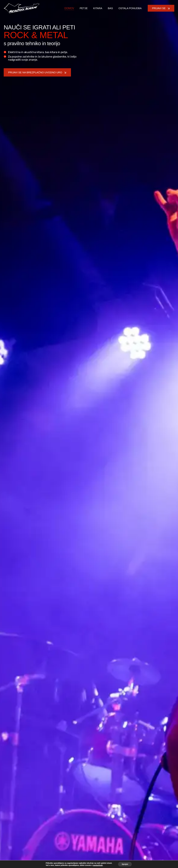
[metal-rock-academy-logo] (22, 4)
